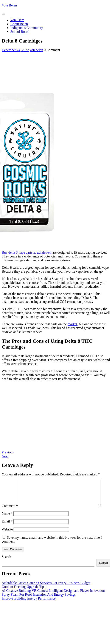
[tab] (3, 14)
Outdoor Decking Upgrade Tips (23, 596)
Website (7, 538)
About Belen (19, 24)
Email (7, 530)
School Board (20, 32)
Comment (10, 482)
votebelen (36, 50)
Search (6, 566)
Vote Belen (9, 5)
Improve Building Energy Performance (29, 607)
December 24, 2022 (15, 50)
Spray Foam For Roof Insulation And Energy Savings (39, 604)
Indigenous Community (27, 28)
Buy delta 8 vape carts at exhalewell (27, 252)
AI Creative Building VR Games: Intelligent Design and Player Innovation (53, 600)
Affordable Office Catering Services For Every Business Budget (46, 592)
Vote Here (17, 20)
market (72, 324)
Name (7, 522)
